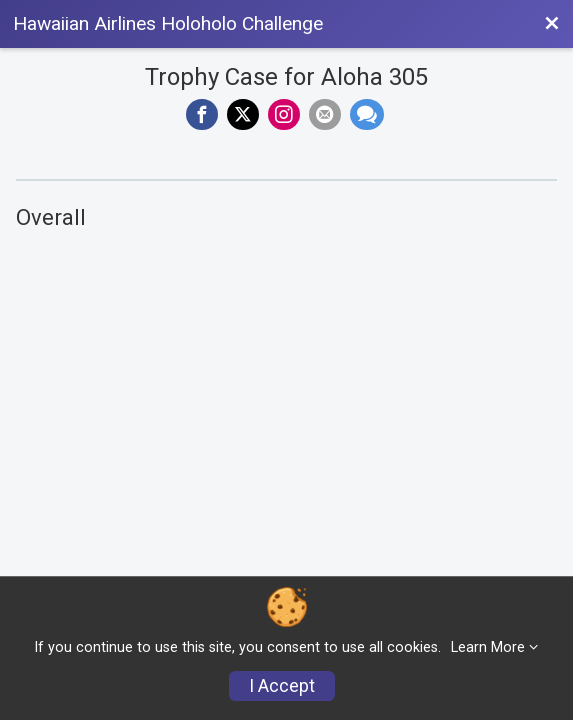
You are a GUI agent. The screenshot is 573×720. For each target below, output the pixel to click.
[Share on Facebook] (202, 115)
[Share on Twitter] (243, 115)
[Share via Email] (325, 115)
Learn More (488, 647)
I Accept (282, 686)
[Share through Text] (367, 115)
